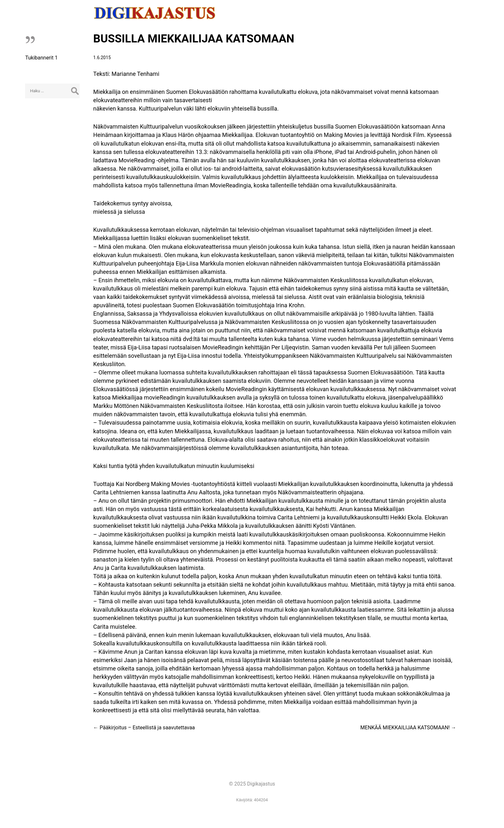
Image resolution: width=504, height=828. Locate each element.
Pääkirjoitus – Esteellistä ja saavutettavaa (144, 728)
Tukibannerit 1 (41, 58)
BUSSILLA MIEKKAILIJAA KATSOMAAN (194, 39)
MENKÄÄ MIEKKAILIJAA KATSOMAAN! (408, 728)
